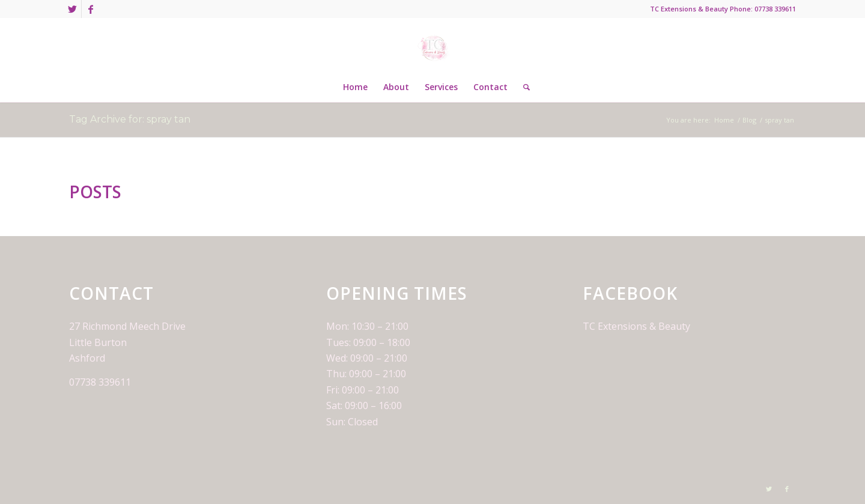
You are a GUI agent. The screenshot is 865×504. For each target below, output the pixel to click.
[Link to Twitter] (72, 9)
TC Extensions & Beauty (636, 326)
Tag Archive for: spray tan (130, 119)
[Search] (523, 87)
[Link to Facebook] (91, 9)
